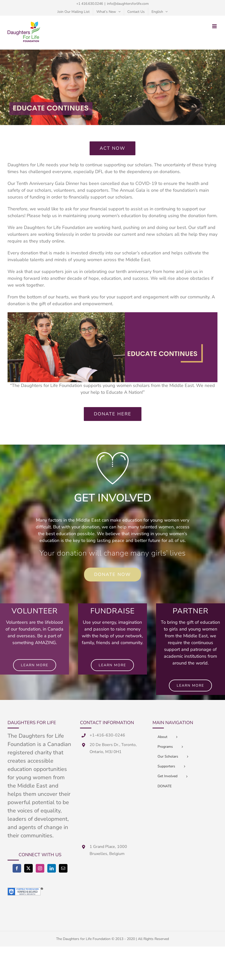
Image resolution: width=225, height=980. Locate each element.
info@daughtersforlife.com (128, 4)
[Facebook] (17, 868)
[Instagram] (40, 868)
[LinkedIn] (52, 868)
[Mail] (63, 868)
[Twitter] (28, 868)
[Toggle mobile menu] (215, 26)
